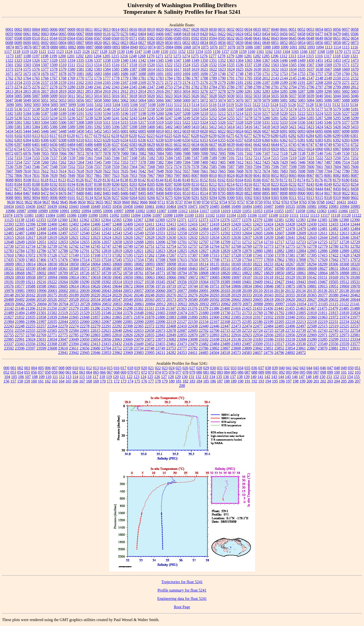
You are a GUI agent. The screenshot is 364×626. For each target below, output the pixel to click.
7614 (62, 171)
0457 (293, 34)
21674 (182, 313)
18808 (204, 273)
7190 (222, 158)
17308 (204, 255)
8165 (248, 180)
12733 (20, 246)
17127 (63, 255)
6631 (169, 145)
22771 (52, 335)
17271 (182, 255)
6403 (45, 145)
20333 (247, 295)
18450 (171, 268)
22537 (355, 326)
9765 (303, 202)
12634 (214, 237)
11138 (20, 220)
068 (117, 372)
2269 (328, 83)
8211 (204, 184)
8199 (107, 184)
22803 (95, 335)
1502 (18, 65)
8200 (116, 184)
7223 (328, 158)
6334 (124, 140)
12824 (171, 251)
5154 (116, 109)
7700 (319, 171)
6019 (195, 131)
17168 (95, 255)
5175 (302, 109)
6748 (319, 145)
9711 (161, 202)
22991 (20, 339)
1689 (151, 74)
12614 (355, 233)
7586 (222, 167)
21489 (9, 313)
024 (172, 368)
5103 (107, 105)
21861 (106, 317)
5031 (240, 96)
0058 (355, 29)
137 (233, 377)
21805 (301, 313)
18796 (193, 273)
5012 (80, 96)
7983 (169, 176)
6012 (178, 131)
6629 (151, 145)
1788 (204, 78)
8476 (62, 193)
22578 (63, 330)
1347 (178, 60)
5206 (169, 114)
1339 (116, 60)
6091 (284, 131)
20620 (290, 299)
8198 (98, 184)
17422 (334, 255)
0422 (222, 34)
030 (213, 368)
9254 (98, 198)
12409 (128, 224)
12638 (258, 237)
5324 (204, 122)
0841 (257, 43)
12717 (279, 242)
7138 (301, 153)
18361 (63, 268)
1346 (169, 60)
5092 (28, 105)
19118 (268, 277)
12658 (117, 242)
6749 (328, 145)
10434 (9, 206)
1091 (293, 47)
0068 (89, 34)
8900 (302, 193)
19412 (269, 282)
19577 (20, 286)
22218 (312, 322)
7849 (71, 176)
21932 (269, 317)
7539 (18, 167)
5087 (337, 100)
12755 (182, 246)
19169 (333, 277)
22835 (150, 335)
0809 (89, 43)
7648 (160, 171)
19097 (236, 277)
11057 (290, 211)
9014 (319, 193)
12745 (95, 246)
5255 (231, 118)
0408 (178, 34)
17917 (312, 260)
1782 (151, 78)
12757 (193, 246)
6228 (195, 136)
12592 (225, 233)
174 (130, 381)
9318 (328, 198)
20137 (333, 291)
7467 (319, 162)
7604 (337, 167)
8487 (133, 193)
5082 (293, 100)
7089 (196, 153)
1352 (222, 60)
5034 (266, 96)
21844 (63, 317)
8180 (346, 180)
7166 (116, 158)
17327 (225, 255)
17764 (247, 260)
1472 (346, 60)
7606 (355, 167)
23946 (96, 353)
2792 (284, 87)
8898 (284, 193)
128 (171, 377)
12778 (312, 246)
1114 (337, 47)
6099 (355, 131)
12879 (247, 251)
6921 (284, 149)
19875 (290, 286)
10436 (30, 206)
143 (274, 377)
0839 (240, 43)
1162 (269, 52)
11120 (346, 215)
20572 (160, 299)
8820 (240, 193)
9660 (126, 202)
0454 (266, 34)
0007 (62, 29)
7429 (284, 162)
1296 (274, 56)
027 (192, 368)
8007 (195, 176)
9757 (241, 202)
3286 (293, 91)
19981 (20, 291)
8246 (319, 184)
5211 (213, 114)
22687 (182, 330)
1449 (302, 60)
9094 (36, 198)
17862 (279, 260)
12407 (106, 224)
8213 (222, 184)
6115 (45, 136)
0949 (134, 47)
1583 (98, 69)
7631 (116, 171)
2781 (186, 87)
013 (96, 368)
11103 (221, 215)
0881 (63, 47)
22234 (344, 322)
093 (289, 372)
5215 (248, 114)
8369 (98, 189)
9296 (222, 198)
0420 (204, 34)
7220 (302, 158)
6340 (178, 140)
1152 (182, 52)
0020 (160, 29)
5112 (178, 105)
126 (157, 377)
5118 (221, 105)
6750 (337, 145)
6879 (133, 149)
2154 (18, 83)
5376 (337, 122)
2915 (151, 91)
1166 (304, 52)
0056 (337, 29)
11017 (204, 211)
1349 (195, 60)
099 (330, 372)
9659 (117, 202)
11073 (354, 211)
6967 (337, 149)
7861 (98, 176)
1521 (160, 65)
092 (282, 372)
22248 (20, 326)
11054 (268, 211)
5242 (124, 118)
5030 (231, 96)
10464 (171, 206)
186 (213, 381)
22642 (128, 330)
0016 (133, 29)
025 (179, 368)
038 (268, 368)
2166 (116, 83)
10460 (139, 206)
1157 (225, 52)
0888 (98, 47)
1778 (116, 78)
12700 (171, 242)
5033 (257, 96)
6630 (160, 145)
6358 (248, 140)
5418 (266, 127)
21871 (128, 317)
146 (295, 377)
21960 (312, 317)
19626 (95, 286)
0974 (152, 47)
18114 (204, 264)
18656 (9, 273)
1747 (231, 74)
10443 (74, 206)
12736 (41, 246)
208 (182, 386)
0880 (54, 47)
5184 (27, 114)
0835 (213, 43)
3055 (195, 91)
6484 (71, 145)
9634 (37, 202)
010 (75, 368)
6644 (275, 145)
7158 (62, 158)
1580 (71, 69)
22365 (139, 326)
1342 (142, 60)
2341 (98, 87)
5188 (54, 114)
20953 (215, 304)
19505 (334, 282)
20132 (290, 291)
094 (296, 372)
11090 (93, 215)
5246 (160, 118)
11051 (247, 211)
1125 (77, 52)
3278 (222, 91)
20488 (9, 299)
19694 (139, 286)
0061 (27, 34)
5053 (62, 100)
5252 (213, 118)
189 (234, 381)
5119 (230, 105)
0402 (133, 34)
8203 (133, 184)
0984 (169, 47)
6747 (310, 145)
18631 (334, 268)
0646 (302, 38)
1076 (213, 47)
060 (61, 372)
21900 (214, 317)
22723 (247, 330)
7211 (239, 158)
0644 (284, 38)
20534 (95, 299)
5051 (45, 100)
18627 (323, 268)
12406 (95, 224)
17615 (182, 260)
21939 (279, 317)
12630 (171, 237)
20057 (139, 291)
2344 (124, 87)
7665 (222, 171)
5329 (248, 122)
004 (34, 368)
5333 (284, 122)
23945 (85, 353)
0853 (293, 43)
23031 (41, 339)
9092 (27, 198)
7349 (107, 162)
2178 (213, 83)
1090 (284, 47)
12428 (290, 224)
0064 (54, 34)
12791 (85, 251)
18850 (279, 273)
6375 (293, 140)
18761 (139, 273)
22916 (236, 335)
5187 (45, 114)
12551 (160, 233)
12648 (9, 242)
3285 (284, 91)
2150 (337, 78)
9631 (20, 202)
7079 (116, 153)
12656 (95, 242)
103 (358, 372)
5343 (310, 122)
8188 (36, 184)
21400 (225, 308)
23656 (85, 348)
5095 (54, 105)
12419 (225, 224)
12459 (160, 229)
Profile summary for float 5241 (182, 590)
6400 (27, 145)
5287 (319, 118)
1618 (186, 69)
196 (282, 381)
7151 (354, 153)
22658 (150, 330)
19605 (63, 286)
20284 (204, 295)
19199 (20, 282)
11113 (315, 215)
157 (13, 381)
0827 (142, 43)
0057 (346, 29)
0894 (125, 47)
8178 (328, 180)
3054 (186, 91)
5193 (98, 114)
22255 (30, 326)
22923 (247, 335)
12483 (344, 229)
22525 (344, 326)
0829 (160, 43)
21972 (334, 317)
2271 (346, 83)
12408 (117, 224)
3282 (257, 91)
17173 (106, 255)
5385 (45, 127)
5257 (240, 118)
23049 (74, 339)
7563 (124, 167)
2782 (195, 87)
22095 (150, 322)
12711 (236, 242)
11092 (114, 215)
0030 (213, 29)
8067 (310, 176)
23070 (139, 339)
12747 (106, 246)
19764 (225, 286)
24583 (247, 353)
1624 (231, 69)
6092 (293, 131)
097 (316, 372)
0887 (90, 47)
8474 (54, 193)
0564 (71, 38)
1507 (45, 65)
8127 (89, 180)
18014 (31, 264)
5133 (345, 105)
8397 (248, 189)
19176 (344, 277)
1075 (205, 47)
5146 (107, 109)
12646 (344, 237)
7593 (248, 167)
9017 (328, 193)
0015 (124, 29)
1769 (71, 78)
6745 (293, 145)
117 (96, 377)
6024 (240, 131)
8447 (328, 189)
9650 (82, 202)
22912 (225, 335)
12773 (269, 246)
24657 (258, 353)
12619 (52, 237)
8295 (54, 189)
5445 (36, 131)
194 (268, 381)
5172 (275, 109)
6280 (275, 136)
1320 (345, 56)
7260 (45, 162)
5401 (160, 127)
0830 (169, 43)
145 (288, 377)
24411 (193, 353)
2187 (266, 83)
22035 (52, 322)
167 (82, 381)
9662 (135, 202)
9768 (321, 202)
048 (337, 368)
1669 (346, 69)
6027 (266, 131)
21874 (139, 317)
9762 (276, 202)
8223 (275, 184)
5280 (266, 118)
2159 (62, 83)
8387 (186, 189)
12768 (236, 246)
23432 (117, 344)
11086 (72, 215)
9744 (188, 202)
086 (241, 372)
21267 (63, 308)
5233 (45, 118)
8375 (124, 189)
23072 (150, 339)
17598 (160, 260)
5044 (337, 96)
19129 (290, 277)
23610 (63, 348)
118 (102, 377)
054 (20, 372)
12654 (74, 242)
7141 (328, 153)
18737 (95, 273)
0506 (355, 34)
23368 (52, 344)
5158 (151, 109)
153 (343, 377)
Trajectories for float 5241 (182, 582)
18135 (214, 264)
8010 (213, 176)
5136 (18, 109)
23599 (41, 348)
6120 (71, 136)
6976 (27, 153)
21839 (52, 317)
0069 (98, 34)
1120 (34, 52)
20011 (74, 291)
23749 (160, 348)
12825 (182, 251)
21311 (149, 308)
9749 (197, 202)
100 (337, 372)
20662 (20, 304)
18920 (9, 277)
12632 (193, 237)
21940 (290, 317)
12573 (204, 233)
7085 (169, 153)
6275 (230, 136)
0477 (319, 34)
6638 (222, 145)
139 (247, 377)
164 (61, 381)
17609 (171, 260)
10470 (182, 206)
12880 (258, 251)
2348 (160, 87)
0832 (186, 43)
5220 (284, 114)
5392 (98, 127)
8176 (319, 180)
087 (247, 372)
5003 (355, 91)
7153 (18, 158)
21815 (334, 313)
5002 (346, 91)
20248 (150, 295)
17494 (74, 260)
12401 (63, 224)
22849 (171, 335)
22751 (344, 330)
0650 (328, 38)
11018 (215, 211)
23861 (301, 348)
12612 (334, 233)
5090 (10, 105)
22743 (323, 330)
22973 (344, 335)
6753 (9, 149)
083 (220, 372)
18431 (160, 268)
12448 (41, 229)
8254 (355, 184)
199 (303, 381)
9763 (285, 202)
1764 (27, 78)
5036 (284, 96)
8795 (222, 193)
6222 (142, 136)
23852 (279, 348)
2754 (178, 87)
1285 (266, 56)
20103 (225, 291)
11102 (210, 215)
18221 (258, 264)
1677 (54, 74)
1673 (27, 74)
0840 (248, 43)
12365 (117, 220)
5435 (18, 131)
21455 (290, 308)
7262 (62, 162)
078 (185, 372)
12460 (171, 229)
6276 (239, 136)
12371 (182, 220)
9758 (250, 202)
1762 (9, 78)
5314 (116, 122)
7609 (18, 171)
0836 (222, 43)
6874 (116, 149)
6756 (36, 149)
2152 (355, 78)
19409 (258, 282)
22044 (63, 322)
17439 (20, 260)
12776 (301, 246)
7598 (293, 167)
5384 (36, 127)
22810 (117, 335)
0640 (248, 38)
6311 (89, 140)
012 (89, 368)
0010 (80, 29)
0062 (36, 34)
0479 (337, 34)
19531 (355, 282)
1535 (231, 65)
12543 (117, 233)
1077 (222, 47)
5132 (336, 105)
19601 (52, 286)
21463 (301, 308)
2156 (36, 83)
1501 (9, 65)
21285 (85, 308)
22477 (258, 326)
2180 (231, 83)
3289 (319, 91)
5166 (222, 109)
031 (220, 368)
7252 (355, 158)
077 (179, 372)
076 (172, 372)
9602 (355, 198)
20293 (214, 295)
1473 (355, 60)
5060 (107, 100)
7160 (80, 158)
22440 (204, 326)
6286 (328, 136)
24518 (225, 353)
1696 (204, 74)
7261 (54, 162)
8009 (204, 176)
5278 (248, 118)
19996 (42, 291)
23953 (106, 353)
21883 (171, 317)
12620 (63, 237)
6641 (248, 145)
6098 (346, 131)
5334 (293, 122)
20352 (279, 295)
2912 (124, 91)
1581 (80, 69)
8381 (151, 189)
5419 (275, 127)
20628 (323, 299)
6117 (53, 136)
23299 (334, 339)
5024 (178, 96)
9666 (144, 202)
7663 (213, 171)
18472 (204, 268)
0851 (275, 43)
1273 (177, 56)
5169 (248, 109)
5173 (284, 109)
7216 (284, 158)
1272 (168, 56)
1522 (169, 65)
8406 (266, 189)
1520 (151, 65)
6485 (80, 145)
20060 (160, 291)
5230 (18, 118)
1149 (156, 52)
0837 (231, 43)
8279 (27, 189)
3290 (328, 91)
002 (20, 368)
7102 (249, 153)
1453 (337, 60)
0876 (28, 47)
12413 (171, 224)
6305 (36, 140)
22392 (160, 326)
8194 (71, 184)
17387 (301, 255)
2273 (9, 87)
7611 (36, 171)
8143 (151, 180)
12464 (204, 229)
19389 (225, 282)
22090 (139, 322)
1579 (62, 69)
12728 (344, 242)
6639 (231, 145)
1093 (311, 47)
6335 (133, 140)
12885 (312, 251)
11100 (189, 215)
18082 (139, 264)
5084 (310, 100)
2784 (213, 87)
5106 (134, 105)
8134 (115, 180)
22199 (269, 322)
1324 (27, 60)
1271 (159, 56)
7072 (80, 153)
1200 (62, 56)
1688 (142, 74)
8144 (160, 180)
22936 (269, 335)
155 (357, 377)
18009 (9, 264)
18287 (301, 264)
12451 (74, 229)
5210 (204, 114)
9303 (257, 198)
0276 (124, 34)
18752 (117, 273)
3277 (213, 91)
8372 (107, 189)
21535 (95, 313)
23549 (323, 344)
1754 (293, 74)
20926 (193, 304)
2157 (45, 83)
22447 (225, 326)
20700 (52, 304)
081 (206, 372)
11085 (61, 215)
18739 (106, 273)
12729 (355, 242)
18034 (63, 264)
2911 (115, 91)
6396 (9, 145)
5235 (62, 118)
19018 (96, 277)
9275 (169, 198)
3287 (302, 91)
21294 (117, 308)
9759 (259, 202)
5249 (186, 118)
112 (62, 377)
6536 (107, 145)
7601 (319, 167)
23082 (171, 339)
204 (337, 381)
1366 (257, 60)
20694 (42, 304)
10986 (10, 211)
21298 (128, 308)
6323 (98, 140)
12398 (41, 224)
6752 (355, 145)
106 (21, 377)
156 (6, 381)
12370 (171, 220)
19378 (214, 282)
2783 (204, 87)
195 (275, 381)
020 (144, 368)
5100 (81, 105)
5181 (355, 109)
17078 (41, 255)
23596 (20, 348)
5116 (213, 105)
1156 (217, 52)
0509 (27, 38)
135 (219, 377)
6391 (328, 140)
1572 (355, 65)
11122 (356, 215)
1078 (231, 47)
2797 (319, 87)
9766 (312, 202)
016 (117, 368)
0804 (62, 43)
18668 (20, 273)
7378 (142, 162)
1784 (169, 78)
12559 (193, 233)
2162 (80, 83)
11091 (104, 215)
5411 (204, 127)
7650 (169, 171)
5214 (240, 114)
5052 (54, 100)
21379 (203, 308)
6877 (124, 149)
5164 (204, 109)
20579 (182, 299)
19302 (106, 282)
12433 (334, 224)
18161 (225, 264)
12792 (95, 251)
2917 (169, 91)
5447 (54, 131)
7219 (293, 158)
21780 (269, 313)
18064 (96, 264)
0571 (133, 38)
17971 (344, 260)
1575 (27, 69)
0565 (80, 38)
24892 (290, 353)
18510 (225, 268)
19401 (247, 282)
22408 (171, 326)
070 (130, 372)
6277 (248, 136)
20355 (290, 295)
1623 (222, 69)
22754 (355, 330)
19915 (323, 286)
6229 (204, 136)
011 (82, 368)
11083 (39, 215)
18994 (52, 277)
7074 (89, 153)
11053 (258, 211)
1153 (190, 52)
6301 (354, 136)
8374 (116, 189)
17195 (128, 255)
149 (316, 377)
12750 (139, 246)
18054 (85, 264)
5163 (195, 109)
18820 (225, 273)
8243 (310, 184)
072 (144, 372)
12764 (214, 246)
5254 (222, 118)
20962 (226, 304)
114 (75, 377)
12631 (182, 237)
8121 (53, 180)
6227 (186, 136)
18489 (214, 268)
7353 (124, 162)
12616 (20, 237)
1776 (98, 78)
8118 (45, 180)
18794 (182, 273)
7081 (134, 153)
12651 (41, 242)
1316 (319, 56)
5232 (36, 118)
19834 (247, 286)
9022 (346, 193)
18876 (334, 273)
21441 (279, 308)
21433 (258, 308)
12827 (204, 251)
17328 (236, 255)
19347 (171, 282)
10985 (355, 206)
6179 (98, 136)
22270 (63, 326)
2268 (319, 83)
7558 (107, 167)
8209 (186, 184)
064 (89, 372)
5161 (178, 109)
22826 (128, 335)
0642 (266, 38)
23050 (85, 339)
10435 (20, 206)
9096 (54, 198)
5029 (222, 96)
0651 (337, 38)
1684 (107, 74)
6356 (231, 140)
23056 (106, 339)
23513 (269, 344)
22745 (334, 330)
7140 (319, 153)
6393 (346, 140)
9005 (310, 193)
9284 (178, 198)
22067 (106, 322)
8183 (9, 184)
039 (275, 368)
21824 (355, 313)
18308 (344, 264)
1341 (133, 60)
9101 (71, 198)
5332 (275, 122)
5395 (107, 127)
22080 (117, 322)
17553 (128, 260)
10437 (41, 206)
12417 (204, 224)
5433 (355, 127)
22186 (258, 322)
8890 (257, 193)
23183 (258, 339)
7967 (151, 176)
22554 (20, 330)
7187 (195, 158)
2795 (302, 87)
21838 (41, 317)
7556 (89, 167)
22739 (301, 330)
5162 (186, 109)
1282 (257, 56)
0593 (204, 38)
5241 (116, 118)
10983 (334, 206)
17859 (269, 260)
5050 (36, 100)
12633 (204, 237)
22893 (214, 335)
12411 (149, 224)
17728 (236, 260)
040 (282, 368)
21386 (214, 308)
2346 (142, 87)
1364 (240, 60)
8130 (106, 180)
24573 (236, 353)
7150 (346, 153)
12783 (9, 251)
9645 (64, 202)
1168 (321, 52)
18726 (85, 273)
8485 (116, 193)
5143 (80, 109)
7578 (195, 167)
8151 (195, 180)
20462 (355, 295)
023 (165, 368)
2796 (310, 87)
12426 (279, 224)
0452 (248, 34)
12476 (269, 229)
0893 (116, 47)
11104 (231, 215)
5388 (62, 127)
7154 (27, 158)
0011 (89, 29)
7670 (248, 171)
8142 (142, 180)
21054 (301, 304)
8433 (293, 189)
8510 (186, 193)
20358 (301, 295)
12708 (214, 242)
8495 (142, 193)
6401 (36, 145)
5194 (107, 114)
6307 (54, 140)
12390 (355, 220)
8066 (302, 176)
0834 (204, 43)
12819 (117, 251)
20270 (171, 295)
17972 (355, 260)
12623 (95, 237)
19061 (139, 277)
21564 (117, 313)
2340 (89, 87)
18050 (74, 264)
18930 (20, 277)
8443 (310, 189)
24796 (279, 353)
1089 (275, 47)
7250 (337, 158)
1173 (10, 56)
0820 (98, 43)
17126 (52, 255)
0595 (222, 38)
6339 (169, 140)
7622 (107, 171)
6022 (222, 131)
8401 (257, 189)
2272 (355, 83)
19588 (30, 286)
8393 (222, 189)
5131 (327, 105)
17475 (52, 260)
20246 (139, 295)
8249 (328, 184)
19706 (150, 286)
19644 (117, 286)
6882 (151, 149)
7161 (89, 158)
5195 (116, 114)
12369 (160, 220)
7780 (346, 171)
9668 (152, 202)
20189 (74, 295)
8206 (160, 184)
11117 (325, 215)
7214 (266, 158)
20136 (322, 291)
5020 (151, 96)
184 (199, 381)
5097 (63, 105)
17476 (63, 260)
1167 (312, 52)
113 (68, 377)
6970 (355, 149)
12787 (52, 251)
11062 (311, 211)
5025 (186, 96)
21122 (344, 304)
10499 (279, 206)
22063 (95, 322)
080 (199, 372)
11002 (140, 211)
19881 (312, 286)
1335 (80, 60)
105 (14, 377)
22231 (334, 322)
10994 (86, 211)
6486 (89, 145)
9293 (204, 198)
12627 (139, 237)
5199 (151, 114)
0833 (195, 43)
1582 (89, 69)
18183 (247, 264)
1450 (310, 60)
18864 (323, 273)
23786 (204, 348)
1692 (169, 74)
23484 (214, 344)
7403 (213, 162)
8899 (293, 193)
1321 (354, 56)
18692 (41, 273)
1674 (36, 74)
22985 (9, 339)
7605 (346, 167)
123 (136, 377)
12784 (20, 251)
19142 (312, 277)
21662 (150, 313)
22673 (160, 330)
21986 (20, 322)
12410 (139, 224)
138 (240, 377)
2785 (222, 87)
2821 (80, 91)
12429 (301, 224)
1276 (204, 56)
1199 (53, 56)
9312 (302, 198)
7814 (27, 176)
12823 (160, 251)
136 (226, 377)
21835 (30, 317)
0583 (160, 38)
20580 (193, 299)
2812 (355, 87)
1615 (160, 69)
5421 (293, 127)
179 (165, 381)
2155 (27, 83)
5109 (161, 105)
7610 (27, 171)
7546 (36, 167)
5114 (195, 105)
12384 (312, 220)
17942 (334, 260)
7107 (266, 153)
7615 (71, 171)
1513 (89, 65)
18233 (268, 264)
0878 (45, 47)
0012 (98, 29)
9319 (337, 198)
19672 (128, 286)
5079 (266, 100)
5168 (240, 109)
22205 (279, 322)
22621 (106, 330)
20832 (106, 304)
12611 (323, 233)
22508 (312, 326)
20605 (258, 299)
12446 (20, 229)
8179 (337, 180)
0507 (9, 38)
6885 (178, 149)
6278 (257, 136)
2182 (248, 83)
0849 (266, 43)
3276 (204, 91)
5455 (116, 131)
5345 (319, 122)
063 (82, 372)
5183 (18, 114)
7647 (151, 171)
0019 (151, 29)
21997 (41, 322)
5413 (222, 127)
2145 (293, 78)
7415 (248, 162)
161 (41, 381)
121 (123, 377)
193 (261, 381)
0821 (107, 43)
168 (89, 381)
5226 (337, 114)
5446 (45, 131)
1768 (62, 78)
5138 (36, 109)
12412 (160, 224)
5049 (27, 100)
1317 (328, 56)
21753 (247, 313)
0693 (54, 43)
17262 (150, 255)
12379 (258, 220)
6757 (45, 149)
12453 (95, 229)
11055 (279, 211)
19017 (85, 277)
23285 (323, 339)
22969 (312, 335)
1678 (62, 74)
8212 (213, 184)
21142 (9, 308)
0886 (81, 47)
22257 (41, 326)
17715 (225, 260)
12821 (139, 251)
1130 (121, 52)
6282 (292, 136)
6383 (319, 140)
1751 (266, 74)
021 (151, 368)
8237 (302, 184)
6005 (142, 131)
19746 (204, 286)
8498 (160, 193)
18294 (312, 264)
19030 (106, 277)
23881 (334, 348)
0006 (54, 29)
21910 (247, 317)
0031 (222, 29)
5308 (80, 122)
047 (330, 368)
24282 (171, 353)
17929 (323, 260)
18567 (269, 268)
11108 (273, 215)
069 (123, 372)
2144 (284, 78)
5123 (265, 105)
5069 (186, 100)
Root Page (182, 607)
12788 (63, 251)
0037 (266, 29)
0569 (116, 38)
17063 (20, 255)
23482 (204, 344)
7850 (80, 176)
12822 (150, 251)
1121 (42, 52)
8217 (257, 184)
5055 (71, 100)
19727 (182, 286)
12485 (9, 233)
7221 (310, 158)
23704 (106, 348)
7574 (178, 167)
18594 (290, 268)
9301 (240, 198)
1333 (62, 60)
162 (48, 381)
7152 (9, 158)
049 (344, 368)
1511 (71, 65)
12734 (30, 246)
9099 (62, 198)
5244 (142, 118)
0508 (18, 38)
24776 (268, 353)
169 (96, 381)
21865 (117, 317)
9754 (223, 202)
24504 (214, 353)
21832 (20, 317)
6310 (80, 140)
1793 (240, 78)
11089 (82, 215)
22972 (334, 335)
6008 (151, 131)
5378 (355, 122)
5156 (133, 109)
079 (192, 372)
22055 (74, 322)
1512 (80, 65)
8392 (213, 189)
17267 (171, 255)
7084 (160, 153)
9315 (319, 198)
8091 (18, 180)
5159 (160, 109)
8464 (18, 193)
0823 (124, 43)
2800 (346, 87)
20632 (334, 299)
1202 (80, 56)
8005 (186, 176)
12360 (63, 220)
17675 (204, 260)
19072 (193, 277)
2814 (18, 91)
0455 (275, 34)
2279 (62, 87)
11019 (225, 211)
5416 (248, 127)
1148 (147, 52)
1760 (346, 74)
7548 (54, 167)
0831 (178, 43)
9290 (186, 198)
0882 (72, 47)
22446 (214, 326)
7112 (275, 153)
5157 (142, 109)
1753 (284, 74)
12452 (85, 229)
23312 (344, 339)
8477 (71, 193)
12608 (290, 233)
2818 (54, 91)
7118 (284, 153)
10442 (63, 206)
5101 (90, 105)
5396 (116, 127)
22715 (225, 330)
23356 (30, 344)
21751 (236, 313)
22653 (139, 330)
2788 (248, 87)
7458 (310, 162)
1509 (54, 65)
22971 (323, 335)
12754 (171, 246)
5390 (80, 127)
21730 (225, 313)
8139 (133, 180)
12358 (52, 220)
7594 (257, 167)
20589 (204, 299)
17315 (214, 255)
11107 (263, 215)
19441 (290, 282)
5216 (257, 114)
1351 (213, 60)
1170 (339, 52)
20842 (128, 304)
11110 (284, 215)
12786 (41, 251)
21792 (279, 313)
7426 (275, 162)
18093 (150, 264)
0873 (355, 43)
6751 (346, 145)
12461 (182, 229)
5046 (355, 96)
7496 (337, 162)
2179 (222, 83)
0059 (9, 34)
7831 (36, 176)
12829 (225, 251)
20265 (160, 295)
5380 (9, 127)
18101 (182, 264)
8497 (151, 193)
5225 (328, 114)
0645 (293, 38)
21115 (334, 304)
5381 (18, 127)
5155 (124, 109)
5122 (257, 105)
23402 (85, 344)
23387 (63, 344)
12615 (9, 237)
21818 (344, 313)
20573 (171, 299)
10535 (290, 206)
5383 (27, 127)
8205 (151, 184)
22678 (171, 330)
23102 (204, 339)
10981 (312, 206)
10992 (75, 211)
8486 (124, 193)
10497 (269, 206)
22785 (74, 335)
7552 (71, 167)
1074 (196, 47)
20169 (41, 295)
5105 (125, 105)
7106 (258, 153)
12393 (9, 224)
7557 (98, 167)
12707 (204, 242)
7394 (186, 162)
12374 (214, 220)
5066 (160, 100)
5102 (99, 105)
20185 (63, 295)
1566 (302, 65)
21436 (268, 308)
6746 (302, 145)
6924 (310, 149)
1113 (328, 47)
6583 (133, 145)
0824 (133, 43)
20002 (63, 291)
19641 (106, 286)
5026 (195, 96)
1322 (9, 60)
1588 (142, 69)
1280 (239, 56)
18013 (20, 264)
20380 (334, 295)
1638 (319, 69)
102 (351, 372)
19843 (258, 286)
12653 (63, 242)
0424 (240, 34)
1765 (36, 78)
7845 (62, 176)
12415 (182, 224)
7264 (80, 162)
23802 (214, 348)
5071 (195, 100)
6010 (160, 131)
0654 (355, 38)
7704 (328, 171)
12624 (106, 237)
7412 (240, 162)
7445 (293, 162)
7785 (355, 171)
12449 (52, 229)
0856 (319, 43)
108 (35, 377)
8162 (222, 180)
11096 (146, 215)
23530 (301, 344)
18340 (41, 268)
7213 (257, 158)
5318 (151, 122)
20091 (204, 291)
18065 (106, 264)
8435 (302, 189)
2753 (169, 87)
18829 (269, 273)
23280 (312, 339)
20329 (236, 295)
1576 (36, 69)
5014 (98, 96)
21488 (355, 308)
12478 (290, 229)
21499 (30, 313)
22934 (258, 335)
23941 (63, 353)
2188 (275, 83)
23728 (128, 348)
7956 (142, 176)
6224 (160, 136)
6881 (142, 149)
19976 (9, 291)
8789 (213, 193)
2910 (107, 91)
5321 (178, 122)
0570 (124, 38)
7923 (116, 176)
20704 (63, 304)
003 (27, 368)
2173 (178, 83)
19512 (344, 282)
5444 (27, 131)
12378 (247, 220)
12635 (225, 237)
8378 (133, 189)
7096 (231, 153)
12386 (333, 220)
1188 (27, 56)
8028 (240, 176)
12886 (323, 251)
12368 (149, 220)
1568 (319, 65)
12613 (344, 233)
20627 (312, 299)
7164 (98, 158)
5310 (98, 122)
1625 (240, 69)
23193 (279, 339)
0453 (257, 34)
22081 (128, 322)
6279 (266, 136)
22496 (290, 326)
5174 (293, 109)
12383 (301, 220)
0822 (116, 43)
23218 (290, 339)
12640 (279, 237)
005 (41, 368)
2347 (151, 87)
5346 (328, 122)
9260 (124, 198)
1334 (71, 60)
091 (275, 372)
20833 (117, 304)
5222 (302, 114)
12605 (258, 233)
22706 (214, 330)
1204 (97, 56)
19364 (204, 282)
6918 (257, 149)
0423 (231, 34)
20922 (182, 304)
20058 (150, 291)
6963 (328, 149)
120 (116, 377)
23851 (269, 348)
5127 (301, 105)
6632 (178, 145)
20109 (247, 291)
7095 (222, 153)
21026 (290, 304)
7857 (89, 176)
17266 (160, 255)
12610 (312, 233)
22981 (355, 335)
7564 (133, 167)
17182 (117, 255)
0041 (284, 29)
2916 (160, 91)
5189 (62, 114)
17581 (150, 260)
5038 (302, 96)
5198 (142, 114)
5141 (62, 109)
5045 (346, 96)
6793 (62, 149)
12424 (269, 224)
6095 (319, 131)
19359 (193, 282)
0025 (178, 29)
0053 (310, 29)
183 (192, 381)
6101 (10, 136)
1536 (240, 65)
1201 (71, 56)
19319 (128, 282)
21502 (52, 313)
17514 (85, 260)
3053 (178, 91)
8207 (169, 184)
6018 (186, 131)
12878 (236, 251)
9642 (55, 202)
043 (303, 368)
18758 (128, 273)
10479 (204, 206)
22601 (85, 330)
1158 (234, 52)
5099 (72, 105)
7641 (133, 171)
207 (358, 381)
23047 (63, 339)
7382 (160, 162)
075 (165, 372)
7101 (240, 153)
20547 (117, 299)
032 (227, 368)
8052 (275, 176)
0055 (328, 29)
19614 (74, 286)
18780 (171, 273)
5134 (354, 105)
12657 (106, 242)
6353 (204, 140)
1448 (293, 60)
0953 (143, 47)
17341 (258, 255)
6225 (168, 136)
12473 (247, 229)
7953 (133, 176)
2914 (142, 91)
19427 (279, 282)
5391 (89, 127)
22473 (236, 326)
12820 (128, 251)
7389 (178, 162)
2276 (36, 87)
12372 (193, 220)
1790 (222, 78)
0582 (151, 38)
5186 (36, 114)
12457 (139, 229)
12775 (290, 246)
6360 (266, 140)
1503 (27, 65)
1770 (80, 78)
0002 (18, 29)
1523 (178, 65)
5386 (54, 127)
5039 (310, 96)
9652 (91, 202)
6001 (124, 131)
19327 (139, 282)
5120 (239, 105)
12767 (225, 246)
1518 (133, 65)
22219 (323, 322)
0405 (151, 34)
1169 (330, 52)
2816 (36, 91)
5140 (54, 109)
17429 (355, 255)
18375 (95, 268)
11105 (242, 215)
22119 (171, 322)
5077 (248, 100)
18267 (290, 264)
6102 (18, 136)
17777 (258, 260)
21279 (74, 308)
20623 (301, 299)
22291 (106, 326)
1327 (45, 60)
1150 (164, 52)
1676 (45, 74)
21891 (204, 317)
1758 (328, 74)
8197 (89, 184)
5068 (178, 100)
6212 (106, 136)
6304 (27, 140)
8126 (80, 180)
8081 (328, 176)
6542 (124, 145)
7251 (346, 158)
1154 (199, 52)
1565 (293, 65)
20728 (85, 304)
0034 (248, 29)
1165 (295, 52)
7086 (178, 153)
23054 (95, 339)
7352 (116, 162)
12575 (214, 233)
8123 (62, 180)
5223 (310, 114)
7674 (266, 171)
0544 (54, 38)
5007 (36, 96)
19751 (214, 286)
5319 (160, 122)
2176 (204, 83)
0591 (186, 38)
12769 (247, 246)
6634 (195, 145)
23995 (150, 353)
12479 (301, 229)
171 (110, 381)
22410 (182, 326)
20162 (30, 295)
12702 (193, 242)
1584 (107, 69)
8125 (71, 180)
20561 (139, 299)
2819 (62, 91)
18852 (290, 273)
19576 (9, 286)
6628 (142, 145)
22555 (30, 330)
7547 (45, 167)
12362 (84, 220)
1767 (54, 78)
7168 (133, 158)
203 (330, 381)
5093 (37, 105)
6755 (27, 149)
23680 (95, 348)
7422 (257, 162)
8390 (195, 189)
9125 (80, 198)
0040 (275, 29)
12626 (128, 237)
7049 (36, 153)
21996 (30, 322)
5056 (80, 100)
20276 (193, 295)
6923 (302, 149)
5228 (355, 114)
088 (254, 372)
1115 (346, 47)
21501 (41, 313)
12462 (193, 229)
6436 (54, 145)
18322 (20, 268)
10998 (129, 211)
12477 (279, 229)
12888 (334, 251)
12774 (279, 246)
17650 (193, 260)
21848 (85, 317)
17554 (139, 260)
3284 (275, 91)
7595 (266, 167)
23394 (74, 344)
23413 (95, 344)
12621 (74, 237)
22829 (139, 335)
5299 (355, 118)
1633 (284, 69)
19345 (160, 282)
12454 (106, 229)
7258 (36, 162)
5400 (151, 127)
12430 (312, 224)
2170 (151, 83)
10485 (214, 206)
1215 (115, 56)
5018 (133, 96)
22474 (247, 326)
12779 (323, 246)
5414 (231, 127)
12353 (41, 220)
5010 (62, 96)
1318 (336, 56)
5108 (152, 105)
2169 (142, 83)
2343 (116, 87)
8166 (257, 180)
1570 (337, 65)
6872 (98, 149)
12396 (30, 224)
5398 (133, 127)
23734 (139, 348)
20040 (95, 291)
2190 (293, 83)
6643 (266, 145)
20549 (128, 299)
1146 (129, 52)
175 (137, 381)
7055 (45, 153)
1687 (133, 74)
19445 (312, 282)
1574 (18, 69)
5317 (142, 122)
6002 (133, 131)
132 (198, 377)
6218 (115, 136)
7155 (36, 158)
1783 (160, 78)
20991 (269, 304)
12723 (301, 242)
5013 (89, 96)
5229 (9, 118)
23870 (323, 348)
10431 (341, 202)
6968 (346, 149)
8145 (168, 180)
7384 (169, 162)
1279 (230, 56)
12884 (301, 251)
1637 (310, 69)
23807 (225, 348)
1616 (169, 69)
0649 (319, 38)
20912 (161, 304)
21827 (9, 317)
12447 (30, 229)
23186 (269, 339)
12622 (85, 237)
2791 (275, 87)
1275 (195, 56)
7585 (213, 167)
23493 (236, 344)
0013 (107, 29)
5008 (45, 96)
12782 (355, 246)
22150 (193, 322)
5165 (213, 109)
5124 (274, 105)
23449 (139, 344)
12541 (95, 233)
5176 (310, 109)
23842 (258, 348)
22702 (204, 330)
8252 (337, 184)
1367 (266, 60)
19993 (31, 291)
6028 (275, 131)
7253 (9, 162)
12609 (301, 233)
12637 (247, 237)
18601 (301, 268)
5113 (187, 105)
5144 (89, 109)
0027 (186, 29)
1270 (151, 56)
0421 (213, 34)
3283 (266, 91)
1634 (293, 69)
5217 (266, 114)
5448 (62, 131)
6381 (302, 140)
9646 (73, 202)
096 (309, 372)
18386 (106, 268)
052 (6, 372)
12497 (63, 233)
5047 (9, 100)
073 (151, 372)
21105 (323, 304)
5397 (124, 127)
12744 (85, 246)
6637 (213, 145)
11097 (157, 215)
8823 (248, 193)
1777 (107, 78)
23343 (20, 344)
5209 (195, 114)
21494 (20, 313)
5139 (45, 109)
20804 (96, 304)
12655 (85, 242)
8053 (284, 176)
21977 (355, 317)
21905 (236, 317)
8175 (310, 180)
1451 (319, 60)
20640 (344, 299)
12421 (247, 224)
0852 (284, 43)
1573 (9, 69)
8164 (239, 180)
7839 (54, 176)
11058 (300, 211)
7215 (275, 158)
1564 (284, 65)
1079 (240, 47)
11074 (8, 215)
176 (144, 381)
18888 (344, 273)
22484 (269, 326)
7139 (310, 153)
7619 (89, 171)
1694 (186, 74)
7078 (107, 153)
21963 (323, 317)
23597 (30, 348)
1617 (178, 69)
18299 (322, 264)
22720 (236, 330)
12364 (106, 220)
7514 (346, 162)
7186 (186, 158)
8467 (27, 193)
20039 (85, 291)
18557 (258, 268)
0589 (178, 38)
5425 (328, 127)
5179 (337, 109)
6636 (204, 145)
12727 (334, 242)
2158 (54, 83)
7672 (257, 171)
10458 (128, 206)
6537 (116, 145)
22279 (95, 326)
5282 (284, 118)
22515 (323, 326)
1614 (151, 69)
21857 (95, 317)
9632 (29, 202)
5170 (257, 109)
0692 (45, 43)
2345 (133, 87)
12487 (20, 233)
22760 (30, 335)
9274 (160, 198)
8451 (346, 189)
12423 (258, 224)
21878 (150, 317)
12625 (117, 237)
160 (34, 381)
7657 (186, 171)
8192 (54, 184)
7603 (328, 167)
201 (316, 381)
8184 (18, 184)
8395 (240, 189)
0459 (310, 34)
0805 (71, 43)
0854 (302, 43)
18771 (160, 273)
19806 (236, 286)
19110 (258, 277)
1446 (284, 60)
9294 (213, 198)
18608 (312, 268)
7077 (98, 153)
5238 (89, 118)
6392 (337, 140)
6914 (222, 149)
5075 (231, 100)
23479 (193, 344)
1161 (260, 52)
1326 (36, 60)
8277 (18, 189)
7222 (319, 158)
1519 (142, 65)
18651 (355, 268)
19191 (9, 282)
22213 (301, 322)
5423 (310, 127)
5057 (89, 100)
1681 (80, 74)
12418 (214, 224)
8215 (240, 184)
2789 (257, 87)
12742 (74, 246)
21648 (139, 313)
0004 (36, 29)
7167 (124, 158)
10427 (331, 202)
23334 (355, 339)
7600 (310, 167)
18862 (312, 273)
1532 (213, 65)
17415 (323, 255)
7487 (328, 162)
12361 (74, 220)
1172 (356, 52)
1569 (328, 65)
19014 (74, 277)
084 (227, 372)
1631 (266, 69)
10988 (32, 211)
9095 (45, 198)
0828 (151, 43)
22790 (85, 335)
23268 (301, 339)
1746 (222, 74)
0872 (346, 43)
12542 (106, 233)
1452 (328, 60)
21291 (106, 308)
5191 (80, 114)
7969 (160, 176)
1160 (251, 52)
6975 (18, 153)
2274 (18, 87)
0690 (27, 43)
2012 (266, 78)
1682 (89, 74)
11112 (304, 215)
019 (137, 368)
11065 (332, 211)
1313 (292, 56)
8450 (337, 189)
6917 (248, 149)
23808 (236, 348)
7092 (213, 153)
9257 (116, 198)
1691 (160, 74)
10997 (119, 211)
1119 (25, 52)
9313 (310, 198)
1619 (195, 69)
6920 (275, 149)
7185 (178, 158)
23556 (334, 344)
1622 (213, 69)
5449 (71, 131)
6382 (310, 140)
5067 (169, 100)
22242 (355, 322)
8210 (195, 184)
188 (227, 381)
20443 (344, 295)
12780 (334, 246)
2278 (54, 87)
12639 (269, 237)
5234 (54, 118)
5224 (319, 114)
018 (130, 368)
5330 (257, 122)
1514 (98, 65)
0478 (328, 34)
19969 (344, 286)
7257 (27, 162)
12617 (30, 237)
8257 (9, 189)
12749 (128, 246)
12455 (117, 229)
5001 (337, 91)
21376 (193, 308)
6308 (62, 140)
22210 (290, 322)
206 (351, 381)
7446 (302, 162)
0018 (142, 29)
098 (323, 372)
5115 (204, 105)
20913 (171, 304)
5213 (231, 114)
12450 (63, 229)
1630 (257, 69)
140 (254, 377)
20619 (279, 299)
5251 (204, 118)
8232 (293, 184)
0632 (231, 38)
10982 (323, 206)
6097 (337, 131)
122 (130, 377)
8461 (9, 193)
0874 (10, 47)
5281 (275, 118)
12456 (128, 229)
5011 (71, 96)
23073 (160, 339)
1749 (248, 74)
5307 (71, 122)
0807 (80, 43)
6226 (177, 136)
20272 (182, 295)
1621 (204, 69)
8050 (266, 176)
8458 (355, 189)
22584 (74, 330)
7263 (71, 162)
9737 (179, 202)
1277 (212, 56)
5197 (133, 114)
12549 (139, 233)
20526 (52, 299)
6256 (222, 136)
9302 (248, 198)
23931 (355, 348)
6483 (62, 145)
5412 (213, 127)
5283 (293, 118)
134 (212, 377)
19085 (215, 277)
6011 (169, 131)
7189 (213, 158)
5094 (45, 105)
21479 (333, 308)
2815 (27, 91)
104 (7, 377)
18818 (214, 273)
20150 (20, 295)
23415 (106, 344)
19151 (322, 277)
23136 (236, 339)
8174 (301, 180)
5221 (293, 114)
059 (55, 372)
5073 (213, 100)
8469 (36, 193)
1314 (301, 56)
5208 (186, 114)
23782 (193, 348)
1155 (208, 52)
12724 (312, 242)
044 (309, 368)
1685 (116, 74)
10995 (97, 211)
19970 (355, 286)
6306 (45, 140)
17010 (9, 255)
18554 (247, 268)
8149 (186, 180)
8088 (10, 180)
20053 (128, 291)
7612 (45, 171)
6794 (71, 149)
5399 (142, 127)
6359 (257, 140)
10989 (43, 211)
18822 (247, 273)
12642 (301, 237)
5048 (18, 100)
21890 (193, 317)
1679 (71, 74)
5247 (169, 118)
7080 (125, 153)
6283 (301, 136)
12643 (312, 237)
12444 (355, 224)
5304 (45, 122)
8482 (98, 193)
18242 (279, 264)
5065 (151, 100)
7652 (178, 171)
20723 (74, 304)
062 (75, 372)
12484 (355, 229)
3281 (248, 91)
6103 (27, 136)
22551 (9, 330)
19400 (236, 282)
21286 (95, 308)
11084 (50, 215)
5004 (9, 96)
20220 (95, 295)
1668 (337, 69)
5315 (124, 122)
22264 (52, 326)
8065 (293, 176)
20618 (269, 299)
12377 (236, 220)
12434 (344, 224)
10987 (21, 211)
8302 (62, 189)
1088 (267, 47)
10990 (54, 211)
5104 (116, 105)
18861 (301, 273)
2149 (328, 78)
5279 (257, 118)
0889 (107, 47)
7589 (240, 167)
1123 (60, 52)
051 (358, 368)
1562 (266, 65)
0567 (98, 38)
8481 (89, 193)
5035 (275, 96)
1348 (186, 60)
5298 (346, 118)
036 (254, 368)
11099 (178, 215)
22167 (214, 322)
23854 (290, 348)
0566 (89, 38)
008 (61, 368)
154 (350, 377)
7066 (63, 153)
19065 (161, 277)
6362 (284, 140)
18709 (63, 273)
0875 (19, 47)
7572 (169, 167)
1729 (213, 74)
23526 (290, 344)
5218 (275, 114)
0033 (240, 29)
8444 (319, 189)
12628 (150, 237)
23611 (74, 348)
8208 (178, 184)
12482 (334, 229)
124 (143, 377)
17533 (95, 260)
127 (164, 377)
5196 (124, 114)
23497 (247, 344)
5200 (160, 114)
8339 (80, 189)
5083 (302, 100)
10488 (225, 206)
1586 (124, 69)
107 (28, 377)
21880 (160, 317)
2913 (133, 91)
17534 (106, 260)
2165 (107, 83)
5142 (71, 109)
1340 (124, 60)
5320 (169, 122)
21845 (74, 317)
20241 (128, 295)
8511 (195, 193)
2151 (346, 78)
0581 (142, 38)
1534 (222, 65)
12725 (323, 242)
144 (281, 377)
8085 (346, 176)
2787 (240, 87)
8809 (231, 193)
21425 (247, 308)
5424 (319, 127)
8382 (160, 189)
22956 (290, 335)
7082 (142, 153)
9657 (108, 202)
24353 (182, 353)
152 (336, 377)
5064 (142, 100)
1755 (302, 74)
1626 (248, 69)
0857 (328, 43)
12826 (193, 251)
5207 (178, 114)
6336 (142, 140)
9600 (346, 198)
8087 (355, 176)
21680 (204, 313)
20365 (312, 295)
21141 (355, 304)
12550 (150, 233)
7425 (266, 162)
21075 (312, 304)
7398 (195, 162)
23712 (117, 348)
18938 (31, 277)
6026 (257, 131)
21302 (139, 308)
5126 (292, 105)
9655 (99, 202)
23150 (247, 339)
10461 (150, 206)
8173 (292, 180)
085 (234, 372)
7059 (54, 153)
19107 (247, 277)
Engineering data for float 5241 (182, 599)
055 (27, 372)
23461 (171, 344)
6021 (213, 131)
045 (316, 368)
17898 (301, 260)
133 (205, 377)
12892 (355, 251)
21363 (182, 308)
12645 (334, 237)
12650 (30, 242)
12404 (85, 224)
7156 (45, 158)
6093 (302, 131)
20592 (214, 299)
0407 (169, 34)
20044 (117, 291)
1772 (89, 78)
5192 (89, 114)
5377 (346, 122)
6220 (133, 136)
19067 (182, 277)
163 (55, 381)
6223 (151, 136)
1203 (89, 56)
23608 (52, 348)
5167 (231, 109)
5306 (62, 122)
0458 (302, 34)
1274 (186, 56)
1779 (124, 78)
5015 (107, 96)
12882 (279, 251)
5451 (89, 131)
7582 (204, 167)
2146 (302, 78)
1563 (275, 65)
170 (103, 381)
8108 (27, 180)
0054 (319, 29)
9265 (142, 198)
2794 (293, 87)
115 (82, 377)
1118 (17, 52)
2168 (133, 83)
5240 (107, 118)
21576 (128, 313)
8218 (266, 184)
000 (6, 368)
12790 (74, 251)
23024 (30, 339)
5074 (222, 100)
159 (27, 381)
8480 (80, 193)
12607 (279, 233)
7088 (187, 153)
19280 (74, 282)
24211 (160, 353)
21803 (290, 313)
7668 (240, 171)
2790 (266, 87)
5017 (124, 96)
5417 (257, 127)
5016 (116, 96)
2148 (319, 78)
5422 (302, 127)
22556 (41, 330)
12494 (41, 233)
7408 (231, 162)
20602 (236, 299)
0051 (293, 29)
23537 (312, 344)
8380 (142, 189)
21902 (225, 317)
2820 (71, 91)
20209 (85, 295)
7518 (355, 162)
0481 (346, 34)
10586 (301, 206)
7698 (302, 171)
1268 (142, 56)
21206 (30, 308)
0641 (257, 38)
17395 (312, 255)
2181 (240, 83)
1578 (54, 69)
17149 (74, 255)
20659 (9, 304)
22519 (334, 326)
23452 (150, 344)
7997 (178, 176)
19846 (269, 286)
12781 (344, 246)
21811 (323, 313)
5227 (346, 114)
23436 (128, 344)
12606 (269, 233)
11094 (136, 215)
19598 (41, 286)
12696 (160, 242)
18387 (117, 268)
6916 (240, 149)
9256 (107, 198)
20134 (301, 291)
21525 (74, 313)
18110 (193, 264)
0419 (195, 34)
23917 (344, 348)
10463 (160, 206)
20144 (355, 291)
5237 (80, 118)
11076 (18, 215)
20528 (74, 299)
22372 (150, 326)
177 (151, 381)
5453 (107, 131)
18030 (52, 264)
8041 (257, 176)
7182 (151, 158)
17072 (30, 255)
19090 (226, 277)
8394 (231, 189)
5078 (257, 100)
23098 (193, 339)
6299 (337, 136)
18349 (52, 268)
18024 (42, 264)
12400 (52, 224)
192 (254, 381)
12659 (128, 242)
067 (110, 372)
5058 (98, 100)
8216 (248, 184)
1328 (54, 60)
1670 (355, 69)
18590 (279, 268)
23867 (312, 348)
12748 (117, 246)
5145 (98, 109)
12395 (20, 224)
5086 (328, 100)
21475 (322, 308)
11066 (343, 211)
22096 (160, 322)
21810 (312, 313)
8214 (231, 184)
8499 (169, 193)
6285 (319, 136)
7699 (310, 171)
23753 (171, 348)
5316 (133, 122)
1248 (133, 56)
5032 (248, 96)
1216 (124, 56)
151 (329, 377)
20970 (236, 304)
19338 (150, 282)
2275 (27, 87)
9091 (18, 198)
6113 (36, 136)
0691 (36, 43)
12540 (85, 233)
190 (241, 381)
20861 (139, 304)
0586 (169, 38)
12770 (258, 246)
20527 (63, 299)
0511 (45, 38)
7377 (133, 162)
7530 (9, 167)
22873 (204, 335)
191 (247, 381)
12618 (41, 237)
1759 (337, 74)
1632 (275, 69)
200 (309, 381)
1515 (107, 65)
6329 (116, 140)
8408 (275, 189)
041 (289, 368)
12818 (106, 251)
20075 (171, 291)
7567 (142, 167)
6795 (80, 149)
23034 (52, 339)
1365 (248, 60)
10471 (193, 206)
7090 (204, 153)
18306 (333, 264)
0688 (9, 43)
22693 (193, 330)
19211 (30, 282)
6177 (89, 136)
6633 (186, 145)
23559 (344, 344)
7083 (151, 153)
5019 (142, 96)
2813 (9, 91)
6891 (213, 149)
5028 (213, 96)
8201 (124, 184)
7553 (80, 167)
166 (75, 381)
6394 (355, 140)
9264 (133, 198)
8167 (266, 180)
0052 (302, 29)
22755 (9, 335)
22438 (193, 326)
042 (296, 368)
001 (13, 368)
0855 (310, 43)
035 (247, 368)
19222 (52, 282)
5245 (151, 118)
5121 (248, 105)
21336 (160, 308)
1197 (36, 56)
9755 (232, 202)
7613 (54, 171)
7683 (284, 171)
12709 (225, 242)
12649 (20, 242)
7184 (169, 158)
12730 (9, 246)
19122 (279, 277)
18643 (344, 268)
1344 (151, 60)
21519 (63, 313)
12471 (225, 229)
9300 (231, 198)
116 (89, 377)
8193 (62, 184)
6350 (186, 140)
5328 (240, 122)
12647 (355, 237)
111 (55, 377)
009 (68, 368)
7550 (62, 167)
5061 (116, 100)
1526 (204, 65)
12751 (150, 246)
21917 (258, 317)
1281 (248, 56)
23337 (9, 344)
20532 (85, 299)
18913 (355, 273)
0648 (310, 38)
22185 (247, 322)
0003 (27, 29)
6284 (310, 136)
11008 (172, 211)
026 (185, 368)
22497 (301, 326)
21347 (171, 308)
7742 (337, 171)
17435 (9, 260)
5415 (240, 127)
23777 (182, 348)
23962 (117, 353)
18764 (150, 273)
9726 (170, 202)
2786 (231, 87)
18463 (193, 268)
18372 (85, 268)
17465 (30, 260)
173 (123, 381)
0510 (36, 38)
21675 (193, 313)
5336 (302, 122)
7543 (27, 167)
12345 (30, 220)
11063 (322, 211)
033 (234, 368)
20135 (312, 291)
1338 (107, 60)
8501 (178, 193)
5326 (222, 122)
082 (213, 372)
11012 (183, 211)
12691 (150, 242)
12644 (323, 237)
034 (241, 368)
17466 (41, 260)
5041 (328, 96)
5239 (98, 118)
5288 (328, 118)
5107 (143, 105)
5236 (71, 118)
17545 (117, 260)
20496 (30, 299)
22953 (279, 335)
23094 (182, 339)
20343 (269, 295)
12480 (312, 229)
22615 (95, 330)
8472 (45, 193)
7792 (9, 176)
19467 (323, 282)
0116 (107, 34)
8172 (284, 180)
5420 (284, 127)
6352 (195, 140)
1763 (18, 78)
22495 (279, 326)
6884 (169, 149)
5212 (222, 114)
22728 (279, 330)
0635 (240, 38)
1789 (213, 78)
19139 (301, 277)
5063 (133, 100)
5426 (337, 127)
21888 (182, 317)
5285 (310, 118)
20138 (344, 291)
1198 (44, 56)
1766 (45, 78)
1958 (257, 78)
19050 (128, 277)
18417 (150, 268)
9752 (214, 202)
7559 (116, 167)
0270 (116, 34)
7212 (248, 158)
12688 (139, 242)
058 (48, 372)
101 (344, 372)
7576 (186, 167)
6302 (9, 140)
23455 (160, 344)
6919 (266, 149)
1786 (186, 78)
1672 (18, 74)
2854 (98, 91)
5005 (18, 96)
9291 (195, 198)
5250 (195, 118)
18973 (42, 277)
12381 (279, 220)
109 (42, 377)
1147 (138, 52)
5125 (283, 105)
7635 (124, 171)
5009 (54, 96)
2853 (89, 91)
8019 (222, 176)
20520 (41, 299)
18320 (355, 264)
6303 (18, 140)
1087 (258, 47)
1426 (275, 60)
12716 (269, 242)
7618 (80, 171)
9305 (275, 198)
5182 (9, 114)
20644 (355, 299)
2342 (107, 87)
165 (68, 381)
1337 (98, 60)
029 (206, 368)
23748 (150, 348)
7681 (275, 171)
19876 (301, 286)
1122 (51, 52)
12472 (236, 229)
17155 (85, 255)
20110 (258, 291)
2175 (195, 83)
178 (158, 381)
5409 (186, 127)
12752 (160, 246)
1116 (354, 47)
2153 (9, 83)
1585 (116, 69)
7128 (292, 153)
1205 (106, 56)
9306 (284, 198)
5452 (98, 131)
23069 (128, 339)
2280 (71, 87)
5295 (337, 118)
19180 (355, 277)
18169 (236, 264)
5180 (346, 109)
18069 (117, 264)
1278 (221, 56)
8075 (319, 176)
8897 (275, 193)
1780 (133, 78)
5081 (284, 100)
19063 (150, 277)
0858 (337, 43)
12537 (74, 233)
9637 (46, 202)
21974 (344, 317)
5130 (318, 105)
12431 (323, 224)
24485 (203, 353)
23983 (139, 353)
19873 (279, 286)
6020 (204, 131)
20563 (150, 299)
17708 (214, 260)
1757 (319, 74)
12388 (344, 220)
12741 (63, 246)
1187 (18, 56)
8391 (204, 189)
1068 (187, 47)
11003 (151, 211)
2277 (45, 87)
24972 (301, 353)
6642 (257, 145)
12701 (182, 242)
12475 (258, 229)
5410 (195, 127)
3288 (310, 91)
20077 (182, 291)
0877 (36, 47)
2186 (257, 83)
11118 (335, 215)
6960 (319, 149)
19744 (193, 286)
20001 (52, 291)
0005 (45, 29)
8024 (231, 176)
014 (103, 368)
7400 (204, 162)
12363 (95, 220)
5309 (89, 122)
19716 (160, 286)
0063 (45, 34)
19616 (85, 286)
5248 (178, 118)
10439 (52, 206)
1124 (68, 52)
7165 (107, 158)
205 (344, 381)
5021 (160, 96)
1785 (178, 78)
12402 (74, 224)
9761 (268, 202)
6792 (54, 149)
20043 (106, 291)
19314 (117, 282)
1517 (124, 65)
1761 (355, 74)
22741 (312, 330)
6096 (328, 131)
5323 (195, 122)
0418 (186, 34)
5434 (9, 131)
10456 (117, 206)
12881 (269, 251)
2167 (124, 83)
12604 (247, 233)
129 (178, 377)
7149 (337, 153)
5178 (328, 109)
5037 (293, 96)
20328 (225, 295)
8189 (45, 184)
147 (302, 377)
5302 (27, 122)
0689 (18, 43)
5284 (302, 118)
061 (68, 372)
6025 (248, 131)
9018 (337, 193)
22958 (301, 335)
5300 (9, 122)
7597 (284, 167)
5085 (319, 100)
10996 (108, 211)
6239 (213, 136)
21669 (171, 313)
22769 (41, 335)
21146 (20, 308)
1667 (328, 69)
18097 (161, 264)
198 (296, 381)
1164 (286, 52)
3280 (240, 91)
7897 (107, 176)
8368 (89, 189)
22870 (193, 335)
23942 (74, 353)
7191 (231, 158)
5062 (124, 100)
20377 (323, 295)
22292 (117, 326)
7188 (204, 158)
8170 (275, 180)
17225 (139, 255)
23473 (182, 344)
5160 (169, 109)
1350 (204, 60)
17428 (344, 255)
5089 (355, 100)
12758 (204, 246)
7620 (98, 171)
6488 (98, 145)
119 (109, 377)
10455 (106, 206)
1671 (9, 74)
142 (267, 377)
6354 (213, 140)
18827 (258, 273)
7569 (160, 167)
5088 (346, 100)
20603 (247, 299)
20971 (247, 304)
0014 (116, 29)
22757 (20, 335)
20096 (214, 291)
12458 (150, 229)
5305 (54, 122)
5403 (178, 127)
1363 (231, 60)
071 (137, 372)
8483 (107, 193)
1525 (195, 65)
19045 (117, 277)
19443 (301, 282)
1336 (89, 60)
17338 (247, 255)
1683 (98, 74)
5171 (266, 109)
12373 (203, 220)
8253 (346, 184)
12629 (160, 237)
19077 (204, 277)
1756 (310, 74)
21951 (301, 317)
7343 (89, 162)
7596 (275, 167)
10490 (236, 206)
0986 (178, 47)
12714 (258, 242)
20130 (279, 291)
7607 (9, 171)
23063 (117, 339)
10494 (247, 206)
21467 (312, 308)
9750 (206, 202)
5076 (240, 100)
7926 (124, 176)
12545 (128, 233)
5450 (80, 131)
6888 (195, 149)
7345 (98, 162)
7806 (18, 176)
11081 (29, 215)
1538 (257, 65)
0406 (160, 34)
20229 (117, 295)
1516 (116, 65)
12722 (290, 242)
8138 (124, 180)
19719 (171, 286)
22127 (182, 322)
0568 (107, 38)
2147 (310, 78)
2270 (337, 83)
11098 (168, 215)
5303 (36, 122)
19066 (171, 277)
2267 (310, 83)
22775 (63, 335)
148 (309, 377)
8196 (80, 184)
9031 (355, 193)
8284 (45, 189)
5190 (71, 114)
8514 (204, 193)
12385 (322, 220)
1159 (243, 52)
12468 (214, 229)
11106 (252, 215)
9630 (11, 202)
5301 (18, 122)
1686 (124, 74)
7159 (71, 158)
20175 (52, 295)
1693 (178, 74)
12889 (344, 251)
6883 (160, 149)
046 (323, 368)
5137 (27, 109)
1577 (45, 69)
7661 (204, 171)
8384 (178, 189)
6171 (80, 136)
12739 (52, 246)
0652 (346, 38)
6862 (89, 149)
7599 (302, 167)
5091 (19, 105)
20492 (20, 299)
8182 (354, 180)
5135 (9, 109)
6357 (240, 140)
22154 (204, 322)
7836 (45, 176)
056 (34, 372)
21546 (106, 313)
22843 (160, 335)
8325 (71, 189)
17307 (193, 255)
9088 (9, 198)
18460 (182, 268)
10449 (95, 206)
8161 (213, 180)
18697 (52, 273)
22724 (258, 330)
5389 (71, 127)
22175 (236, 322)
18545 (236, 268)
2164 (98, 83)
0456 (284, 34)
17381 (290, 255)
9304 (266, 198)
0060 (18, 34)
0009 (71, 29)
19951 (334, 286)
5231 (27, 118)
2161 (71, 83)
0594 (213, 38)
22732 (290, 330)
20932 (204, 304)
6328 (107, 140)
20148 (9, 295)
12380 (268, 220)
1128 (103, 52)
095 (303, 372)
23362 (41, 344)
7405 (222, 162)
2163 (89, 83)
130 (185, 377)
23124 (225, 339)
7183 (160, 158)
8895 (266, 193)
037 (261, 368)
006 (48, 368)
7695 (293, 171)
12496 (52, 233)
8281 (36, 189)
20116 (268, 291)
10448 (85, 206)
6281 (284, 136)
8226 (284, 184)
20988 (258, 304)
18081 (128, 264)
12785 (30, 251)
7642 (142, 171)
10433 (352, 202)
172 (117, 381)
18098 (171, 264)
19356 (182, 282)
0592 (195, 38)
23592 (9, 348)
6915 (231, 149)
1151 (173, 52)
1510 (62, 65)
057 (41, 372)
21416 (236, 308)
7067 (72, 153)
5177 (319, 109)
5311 (107, 122)
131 (192, 377)
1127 (95, 52)
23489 (225, 344)
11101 (200, 215)
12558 (182, 233)
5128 (310, 105)
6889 (204, 149)
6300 (346, 136)
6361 (275, 140)
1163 (278, 52)
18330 (30, 268)
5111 (169, 105)
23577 (355, 344)
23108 (214, 339)
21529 (85, 313)
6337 (151, 140)
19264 (63, 282)
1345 (160, 60)
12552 (171, 233)
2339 (80, 87)
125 (150, 377)
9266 (151, 198)
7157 (54, 158)
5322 (186, 122)
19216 (41, 282)
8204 (142, 184)
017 (123, 368)
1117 (8, 52)
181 (179, 381)
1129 (112, 52)
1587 (133, 69)
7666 (231, 171)
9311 (293, 198)
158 (20, 381)
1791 (231, 78)
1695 (195, 74)
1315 (310, 56)
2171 (160, 83)
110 (48, 377)
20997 (280, 304)
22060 (85, 322)
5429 (346, 127)
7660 (195, 171)
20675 (31, 304)
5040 (319, 96)
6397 (18, 145)
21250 (52, 308)
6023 (231, 131)
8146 (177, 180)
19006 (63, 277)
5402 (169, 127)
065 (96, 372)
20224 (106, 295)
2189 (284, 83)
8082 (337, 176)
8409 (284, 189)
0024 (169, 29)
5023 (169, 96)
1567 (310, 65)
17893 (290, 260)
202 (323, 381)
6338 (160, 140)
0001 (9, 29)
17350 (269, 255)
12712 (247, 242)
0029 (204, 29)
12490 (30, 233)
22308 (128, 326)
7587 (231, 167)
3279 (231, 91)
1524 (186, 65)
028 (199, 368)
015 (110, 368)
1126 (86, 52)
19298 (95, 282)
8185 (27, 184)
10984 (344, 206)
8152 (204, 180)
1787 (195, 78)
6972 (10, 153)
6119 (62, 136)
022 (158, 368)
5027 (204, 96)
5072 (204, 100)
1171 (347, 52)
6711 (284, 145)
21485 (344, 308)
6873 (107, 149)
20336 (258, 295)
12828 (214, 251)
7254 (18, 162)
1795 (248, 78)
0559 (62, 38)
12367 (138, 220)
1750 (257, 74)
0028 (195, 29)
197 (289, 381)
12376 (225, 220)
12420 (236, 224)
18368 (74, 268)
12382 (290, 220)
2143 (275, 78)
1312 (283, 56)
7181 (142, 158)
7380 (151, 162)
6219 (124, 136)
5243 (133, 118)
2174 (186, 83)
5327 (231, 122)
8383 (169, 189)
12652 (52, 242)
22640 (117, 330)
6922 (293, 149)
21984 (9, 322)
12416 (193, 224)
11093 (125, 215)
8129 (98, 180)
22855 (182, 335)
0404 (142, 34)
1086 (249, 47)
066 (103, 372)
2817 (45, 91)
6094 (310, 131)
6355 (222, 140)
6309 (71, 140)
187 (220, 381)
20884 (150, 304)
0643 (275, 38)
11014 (193, 211)
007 (55, 368)
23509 (258, 344)
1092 (302, 47)
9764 (294, 202)
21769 (258, 313)
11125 (9, 220)
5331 (266, 122)
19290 (85, 282)
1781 (142, 78)
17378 (279, 255)
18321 (9, 268)
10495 (258, 206)
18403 (139, 268)
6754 (18, 149)
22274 (74, 326)
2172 (169, 83)
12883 (290, 251)
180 (172, 381)
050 (351, 368)
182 (185, 381)
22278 (85, 326)
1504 (36, 65)
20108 (236, 291)
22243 (9, 326)
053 (13, 372)
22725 (269, 330)
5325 (213, 122)
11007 (161, 211)
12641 (290, 237)
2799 (337, 87)
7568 (151, 167)
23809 (247, 348)
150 (322, 377)
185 (206, 381)
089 (261, 372)
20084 (193, 291)
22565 (52, 330)
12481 (323, 229)
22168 (225, 322)
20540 (106, 299)
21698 (214, 313)
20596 (225, 299)
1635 (302, 69)
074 (158, 372)
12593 (236, 233)
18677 (30, 273)
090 (268, 372)
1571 (346, 65)
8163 (230, 180)
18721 (74, 273)
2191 (302, 83)
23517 (279, 344)
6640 (240, 145)
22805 (106, 335)
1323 (18, 60)
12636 (236, 237)
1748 (240, 74)
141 (260, 377)
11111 (294, 215)
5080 (275, 100)
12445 (9, 229)
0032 (231, 29)
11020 (236, 211)
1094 (320, 47)
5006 (27, 96)
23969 (128, 353)
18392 (128, 268)
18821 (236, 273)
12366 (128, 220)
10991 (64, 211)
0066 (71, 34)
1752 (275, 74)
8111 (36, 180)
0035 (257, 29)
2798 (328, 87)
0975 (160, 47)
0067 (80, 34)
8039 (248, 176)
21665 (160, 313)
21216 (41, 308)
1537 (248, 65)
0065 (62, 34)
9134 (89, 198)
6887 (186, 149)
